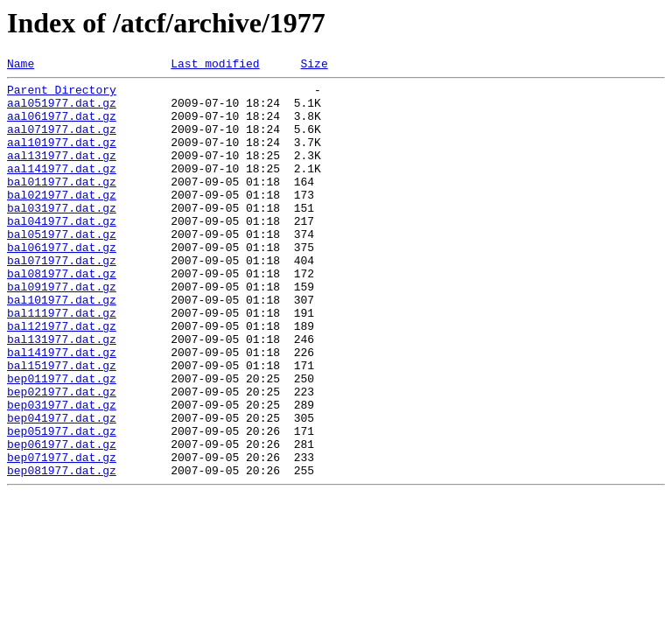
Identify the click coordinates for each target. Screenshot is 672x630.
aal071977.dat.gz (62, 142)
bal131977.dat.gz (62, 394)
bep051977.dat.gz (62, 504)
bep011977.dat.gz (62, 441)
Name (21, 66)
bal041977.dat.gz (62, 252)
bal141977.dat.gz (62, 409)
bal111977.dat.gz (62, 362)
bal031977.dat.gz (62, 236)
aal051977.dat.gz (62, 110)
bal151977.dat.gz (62, 425)
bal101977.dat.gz (62, 346)
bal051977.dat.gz (62, 268)
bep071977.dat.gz (62, 535)
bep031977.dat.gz (62, 472)
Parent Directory (62, 94)
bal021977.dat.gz (62, 220)
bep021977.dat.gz (62, 457)
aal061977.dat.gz (62, 126)
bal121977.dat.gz (62, 378)
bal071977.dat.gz (62, 299)
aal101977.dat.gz (62, 157)
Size (314, 66)
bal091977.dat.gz (62, 331)
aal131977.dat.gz (62, 173)
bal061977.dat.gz (62, 283)
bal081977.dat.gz (62, 315)
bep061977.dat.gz (62, 520)
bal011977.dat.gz (62, 205)
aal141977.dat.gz (62, 189)
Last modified (215, 66)
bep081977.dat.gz (62, 551)
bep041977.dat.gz (62, 488)
